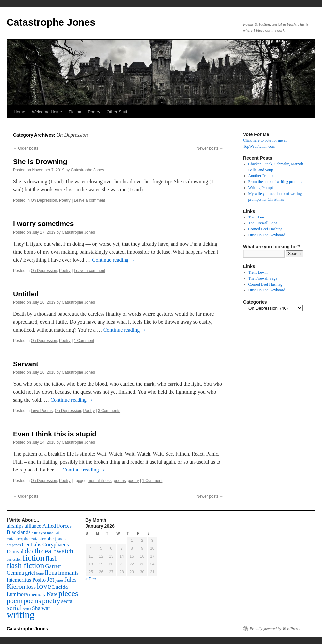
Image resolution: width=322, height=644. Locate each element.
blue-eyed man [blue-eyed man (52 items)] (42, 533)
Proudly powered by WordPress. (275, 629)
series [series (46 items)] (27, 609)
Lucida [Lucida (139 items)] (60, 587)
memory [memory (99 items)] (37, 594)
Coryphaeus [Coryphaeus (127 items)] (56, 545)
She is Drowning (40, 161)
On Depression (44, 200)
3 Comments (109, 411)
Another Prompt (261, 176)
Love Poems (42, 411)
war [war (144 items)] (46, 608)
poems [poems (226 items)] (32, 601)
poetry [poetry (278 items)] (51, 601)
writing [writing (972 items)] (21, 615)
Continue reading (114, 260)
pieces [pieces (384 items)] (68, 593)
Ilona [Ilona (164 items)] (51, 573)
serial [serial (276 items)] (14, 608)
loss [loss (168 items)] (31, 587)
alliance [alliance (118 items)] (33, 526)
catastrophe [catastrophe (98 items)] (18, 538)
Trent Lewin (258, 217)
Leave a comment (90, 200)
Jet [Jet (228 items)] (50, 579)
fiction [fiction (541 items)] (34, 558)
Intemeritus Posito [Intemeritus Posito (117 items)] (26, 580)
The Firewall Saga (263, 223)
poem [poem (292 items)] (15, 600)
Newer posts (210, 148)
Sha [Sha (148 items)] (36, 608)
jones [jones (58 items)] (59, 580)
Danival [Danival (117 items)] (15, 552)
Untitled (26, 294)
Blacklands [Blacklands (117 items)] (18, 532)
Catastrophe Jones (51, 22)
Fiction (75, 112)
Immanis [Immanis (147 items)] (68, 573)
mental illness (100, 481)
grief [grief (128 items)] (30, 573)
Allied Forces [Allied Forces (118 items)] (57, 526)
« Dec (91, 579)
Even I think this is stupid (55, 434)
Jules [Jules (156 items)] (70, 580)
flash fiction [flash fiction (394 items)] (25, 565)
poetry (133, 481)
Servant (26, 364)
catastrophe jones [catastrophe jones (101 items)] (48, 538)
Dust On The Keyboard (267, 235)
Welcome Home (47, 112)
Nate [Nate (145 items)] (52, 594)
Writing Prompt (261, 188)
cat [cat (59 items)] (57, 533)
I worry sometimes (43, 224)
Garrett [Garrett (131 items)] (53, 566)
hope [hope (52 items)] (40, 573)
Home (20, 112)
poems (120, 481)
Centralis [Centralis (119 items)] (32, 545)
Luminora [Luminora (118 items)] (17, 594)
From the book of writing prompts (275, 182)
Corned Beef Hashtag (265, 229)
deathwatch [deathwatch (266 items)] (57, 551)
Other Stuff (117, 112)
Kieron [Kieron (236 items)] (16, 586)
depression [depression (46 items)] (14, 559)
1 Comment (84, 341)
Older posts (26, 148)
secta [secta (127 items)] (67, 601)
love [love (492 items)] (44, 586)
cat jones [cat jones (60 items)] (14, 545)
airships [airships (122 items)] (15, 526)
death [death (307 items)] (33, 551)
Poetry (94, 112)
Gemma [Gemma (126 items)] (15, 573)
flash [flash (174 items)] (52, 558)
